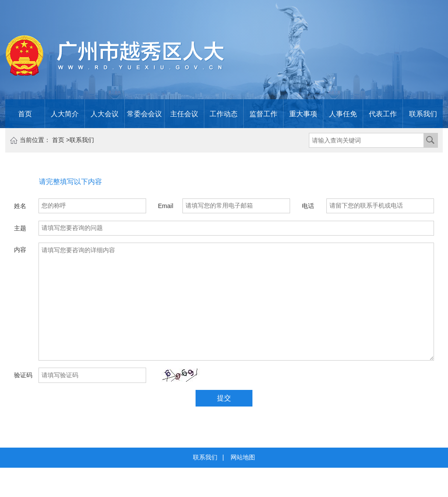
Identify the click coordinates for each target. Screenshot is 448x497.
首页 (25, 114)
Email (166, 206)
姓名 (20, 206)
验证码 (23, 375)
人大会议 (105, 114)
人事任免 (343, 114)
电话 (308, 206)
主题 (20, 228)
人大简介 (65, 114)
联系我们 (423, 114)
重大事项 (303, 114)
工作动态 (224, 114)
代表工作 (383, 114)
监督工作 (263, 114)
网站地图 (243, 457)
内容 (20, 250)
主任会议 (184, 114)
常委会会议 (144, 114)
